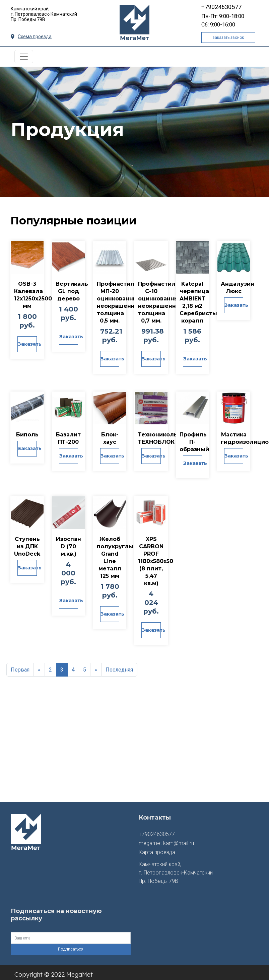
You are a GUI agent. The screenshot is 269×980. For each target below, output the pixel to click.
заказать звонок (228, 38)
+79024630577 (221, 7)
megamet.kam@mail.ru (166, 838)
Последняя (119, 665)
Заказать (27, 344)
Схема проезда (31, 37)
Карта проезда (157, 848)
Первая (20, 665)
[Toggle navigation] (24, 57)
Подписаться (71, 944)
